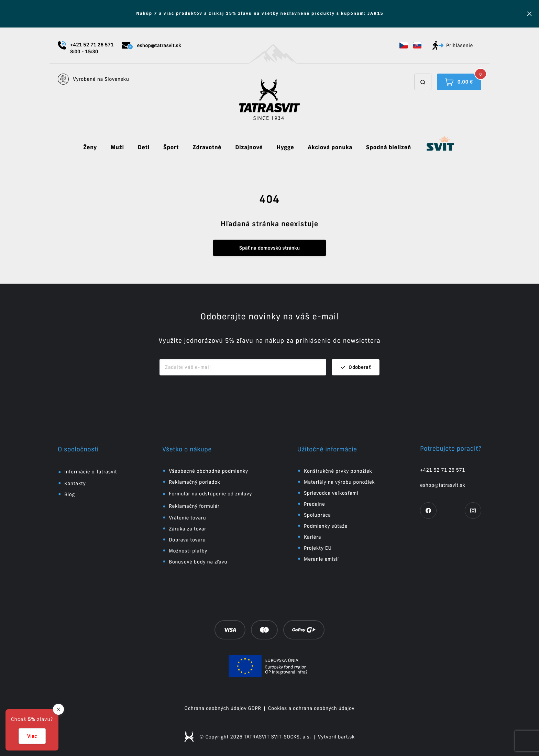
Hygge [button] (285, 147)
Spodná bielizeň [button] (389, 147)
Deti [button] (144, 147)
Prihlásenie (453, 45)
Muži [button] (117, 147)
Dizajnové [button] (249, 147)
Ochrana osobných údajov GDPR (223, 708)
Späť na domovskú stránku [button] (269, 248)
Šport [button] (171, 147)
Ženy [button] (90, 147)
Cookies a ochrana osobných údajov (311, 708)
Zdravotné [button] (207, 147)
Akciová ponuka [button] (330, 147)
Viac (32, 736)
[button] (404, 45)
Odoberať (356, 367)
